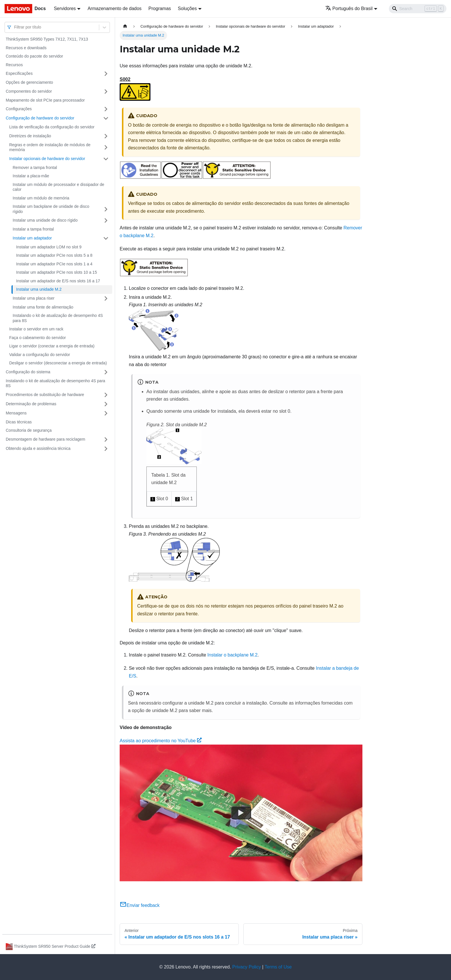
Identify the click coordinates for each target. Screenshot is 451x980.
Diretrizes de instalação (30, 136)
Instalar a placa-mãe (31, 176)
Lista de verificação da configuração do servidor (52, 127)
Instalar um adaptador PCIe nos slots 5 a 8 (54, 255)
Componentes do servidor (29, 91)
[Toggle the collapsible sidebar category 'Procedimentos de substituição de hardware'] (106, 395)
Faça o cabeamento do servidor (38, 338)
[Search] (418, 9)
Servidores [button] (65, 8)
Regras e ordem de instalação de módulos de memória (50, 147)
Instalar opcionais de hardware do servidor (47, 159)
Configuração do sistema (28, 372)
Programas (160, 8)
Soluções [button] (187, 8)
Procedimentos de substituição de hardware (45, 395)
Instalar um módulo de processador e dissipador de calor (58, 187)
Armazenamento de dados (114, 8)
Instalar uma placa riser (34, 298)
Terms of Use (278, 967)
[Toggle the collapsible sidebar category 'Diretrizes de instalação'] (106, 136)
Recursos (14, 65)
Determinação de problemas (31, 404)
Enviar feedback (140, 905)
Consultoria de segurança (29, 430)
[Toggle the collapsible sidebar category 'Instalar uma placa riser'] (106, 298)
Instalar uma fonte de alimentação (43, 307)
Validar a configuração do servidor (40, 355)
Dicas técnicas (19, 422)
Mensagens (16, 413)
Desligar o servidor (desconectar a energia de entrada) (58, 363)
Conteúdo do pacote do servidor (34, 56)
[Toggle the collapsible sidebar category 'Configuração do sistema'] (106, 372)
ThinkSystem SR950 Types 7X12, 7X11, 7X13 (47, 39)
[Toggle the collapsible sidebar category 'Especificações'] (106, 74)
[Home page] (125, 26)
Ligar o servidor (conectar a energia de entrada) (52, 346)
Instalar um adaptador (32, 238)
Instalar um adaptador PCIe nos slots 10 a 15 (57, 272)
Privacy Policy (247, 967)
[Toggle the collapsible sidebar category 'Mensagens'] (106, 413)
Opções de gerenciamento (29, 82)
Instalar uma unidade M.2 (39, 289)
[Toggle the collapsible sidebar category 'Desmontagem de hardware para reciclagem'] (106, 439)
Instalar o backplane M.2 (232, 655)
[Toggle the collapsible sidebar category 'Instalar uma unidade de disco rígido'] (106, 220)
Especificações (19, 73)
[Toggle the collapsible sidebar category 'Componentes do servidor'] (106, 92)
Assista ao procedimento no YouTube (161, 741)
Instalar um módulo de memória (41, 198)
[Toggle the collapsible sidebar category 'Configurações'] (106, 109)
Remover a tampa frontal (35, 168)
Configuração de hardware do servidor (40, 118)
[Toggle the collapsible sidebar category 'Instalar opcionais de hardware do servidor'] (106, 159)
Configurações (19, 109)
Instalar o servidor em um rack (36, 329)
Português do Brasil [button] (349, 8)
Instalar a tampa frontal (33, 229)
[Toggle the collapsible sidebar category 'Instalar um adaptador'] (106, 238)
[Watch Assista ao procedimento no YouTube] (241, 813)
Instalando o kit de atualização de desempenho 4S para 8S (58, 318)
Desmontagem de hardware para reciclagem (45, 439)
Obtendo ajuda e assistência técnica (38, 448)
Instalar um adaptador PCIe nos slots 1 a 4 (54, 264)
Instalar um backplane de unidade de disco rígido (51, 209)
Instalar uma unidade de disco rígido (45, 220)
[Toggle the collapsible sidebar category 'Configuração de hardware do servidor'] (106, 118)
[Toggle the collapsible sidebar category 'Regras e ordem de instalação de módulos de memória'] (106, 148)
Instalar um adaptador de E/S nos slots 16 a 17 (58, 281)
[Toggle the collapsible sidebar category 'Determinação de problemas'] (106, 404)
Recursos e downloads (26, 48)
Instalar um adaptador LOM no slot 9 (49, 247)
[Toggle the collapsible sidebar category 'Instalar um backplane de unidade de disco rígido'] (106, 209)
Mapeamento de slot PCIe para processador (45, 100)
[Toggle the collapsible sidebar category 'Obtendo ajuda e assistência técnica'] (106, 449)
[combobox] (15, 27)
